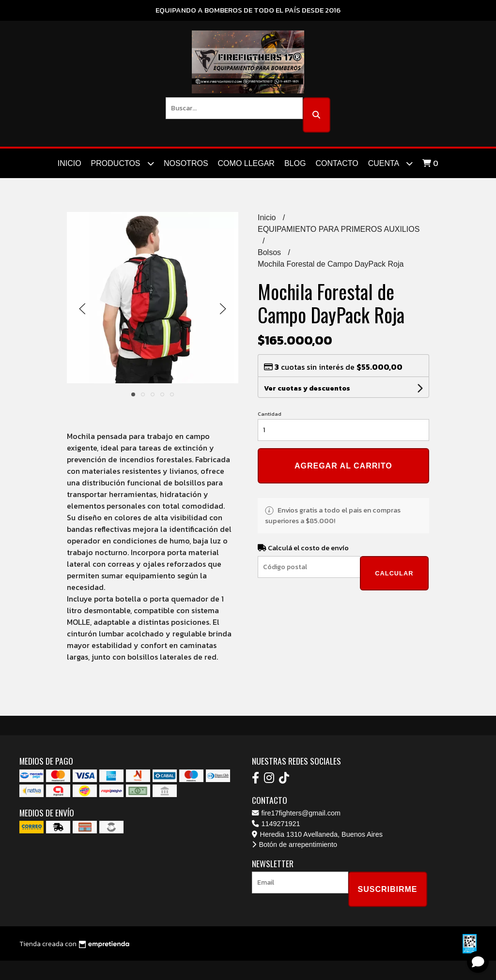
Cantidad (270, 414)
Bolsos (270, 252)
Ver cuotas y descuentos (307, 388)
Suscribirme (388, 889)
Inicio (70, 163)
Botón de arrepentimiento (295, 844)
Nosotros (186, 163)
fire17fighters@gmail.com (296, 813)
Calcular (394, 573)
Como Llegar (246, 163)
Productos (123, 163)
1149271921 (276, 824)
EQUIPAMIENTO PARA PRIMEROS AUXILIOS (339, 229)
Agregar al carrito (343, 466)
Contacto (337, 163)
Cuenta (390, 163)
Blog (295, 163)
